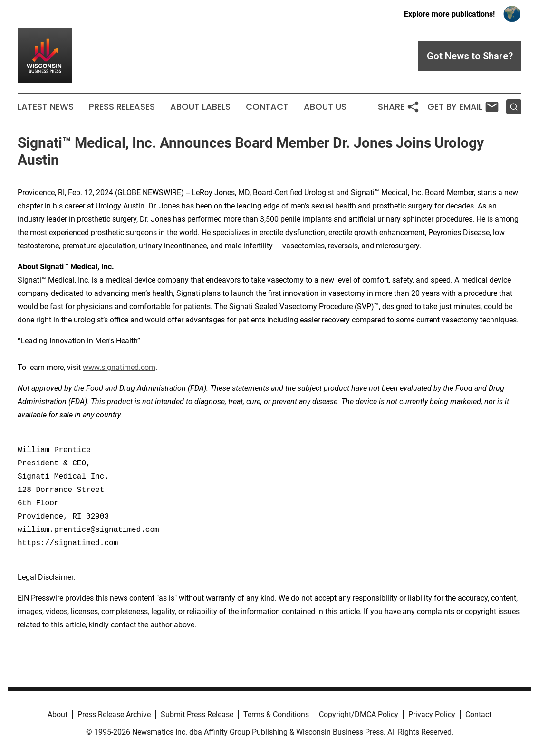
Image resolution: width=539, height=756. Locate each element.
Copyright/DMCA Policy (359, 714)
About (58, 714)
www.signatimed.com (119, 367)
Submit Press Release (197, 714)
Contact (267, 107)
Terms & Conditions (276, 714)
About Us (325, 107)
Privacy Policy (432, 714)
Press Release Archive (114, 714)
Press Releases (122, 107)
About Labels (200, 107)
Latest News (46, 107)
